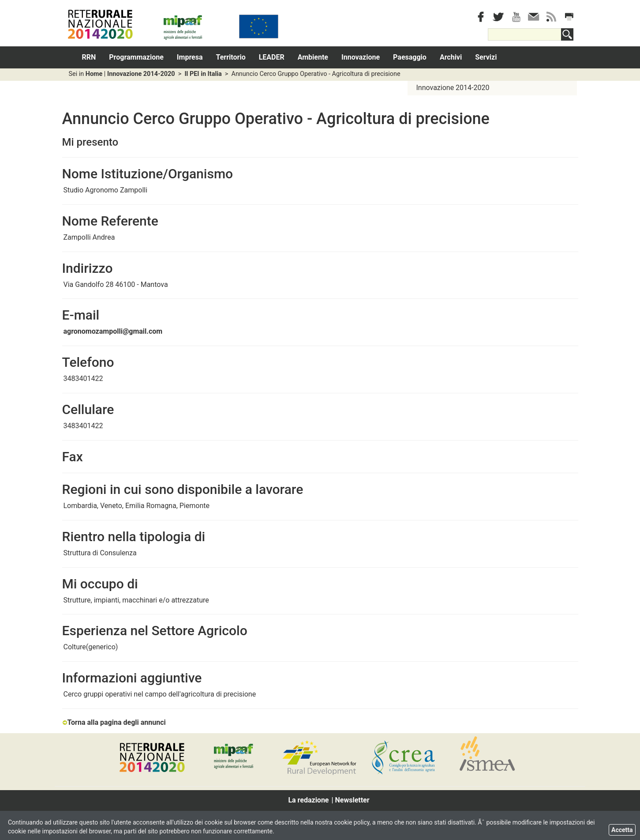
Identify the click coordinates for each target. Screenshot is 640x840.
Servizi (486, 57)
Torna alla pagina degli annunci (114, 722)
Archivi (451, 57)
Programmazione (136, 57)
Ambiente (313, 57)
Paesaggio (410, 57)
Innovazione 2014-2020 (141, 74)
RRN (89, 57)
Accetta (622, 830)
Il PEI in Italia (203, 74)
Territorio (231, 57)
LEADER (272, 57)
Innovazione (361, 57)
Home (94, 74)
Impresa (190, 57)
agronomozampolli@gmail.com (113, 331)
